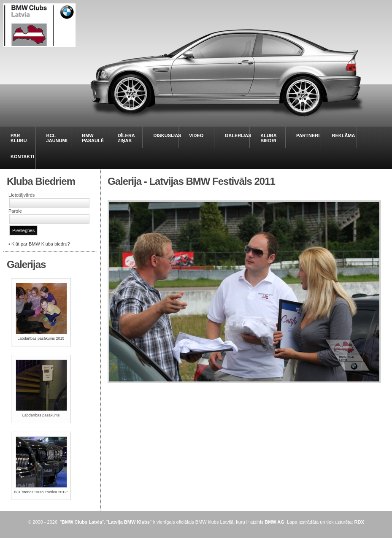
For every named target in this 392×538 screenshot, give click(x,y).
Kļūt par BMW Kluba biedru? (41, 244)
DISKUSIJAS (167, 135)
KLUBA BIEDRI (268, 138)
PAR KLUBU (19, 138)
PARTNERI (308, 135)
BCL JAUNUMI (57, 138)
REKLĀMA (343, 135)
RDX (359, 522)
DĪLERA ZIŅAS (126, 138)
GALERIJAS (238, 135)
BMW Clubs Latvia (82, 522)
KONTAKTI (22, 157)
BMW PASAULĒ (93, 138)
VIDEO (196, 135)
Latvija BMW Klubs (129, 522)
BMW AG (274, 522)
